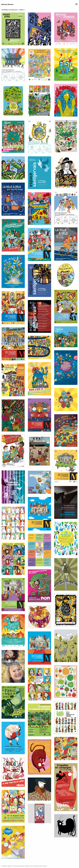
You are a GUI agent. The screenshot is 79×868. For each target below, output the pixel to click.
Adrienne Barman (7, 4)
